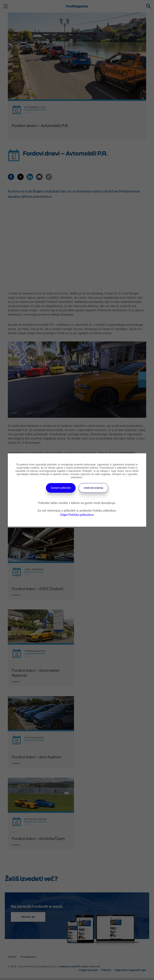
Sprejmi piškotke (61, 488)
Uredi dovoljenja (93, 488)
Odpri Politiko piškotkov (77, 515)
